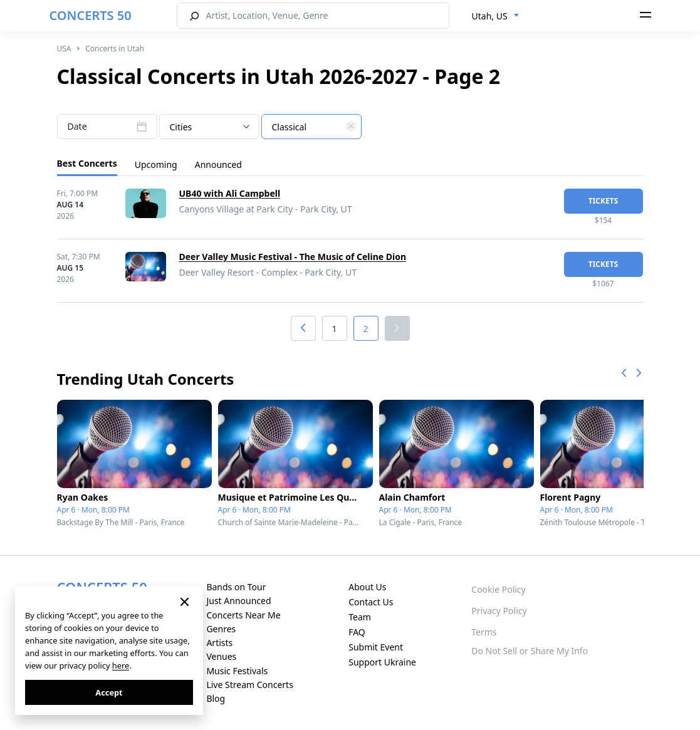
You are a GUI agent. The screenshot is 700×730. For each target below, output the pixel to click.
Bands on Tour (236, 587)
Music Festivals (237, 671)
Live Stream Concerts (249, 685)
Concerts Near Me (243, 615)
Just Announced (238, 601)
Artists (219, 643)
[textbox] (311, 127)
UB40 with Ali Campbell (230, 193)
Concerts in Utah (115, 49)
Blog (216, 698)
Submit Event (376, 647)
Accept (109, 692)
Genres (221, 629)
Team (360, 617)
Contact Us (371, 602)
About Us (367, 587)
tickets (603, 201)
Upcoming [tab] (156, 164)
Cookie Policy (498, 589)
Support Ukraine (382, 662)
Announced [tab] (218, 164)
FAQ (357, 632)
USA (64, 49)
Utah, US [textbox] (490, 16)
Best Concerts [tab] (87, 163)
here (121, 665)
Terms (484, 632)
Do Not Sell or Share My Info (530, 651)
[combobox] (496, 16)
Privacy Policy (499, 611)
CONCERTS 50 (91, 15)
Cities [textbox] (181, 127)
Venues (221, 656)
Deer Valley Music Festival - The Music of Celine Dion (293, 257)
